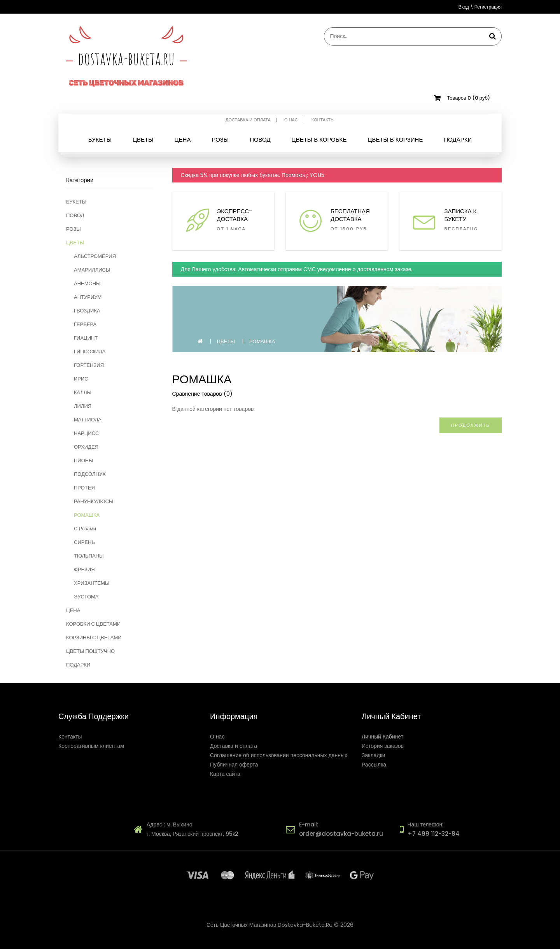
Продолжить (471, 425)
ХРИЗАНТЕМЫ (92, 583)
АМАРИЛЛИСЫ (92, 270)
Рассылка (374, 765)
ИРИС (81, 379)
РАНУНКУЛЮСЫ (94, 501)
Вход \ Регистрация (480, 7)
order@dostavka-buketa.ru (341, 834)
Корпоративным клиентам (91, 746)
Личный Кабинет (382, 737)
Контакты (323, 120)
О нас (291, 120)
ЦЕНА (73, 610)
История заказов (383, 746)
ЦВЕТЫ (75, 243)
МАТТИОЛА (88, 420)
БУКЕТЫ (76, 202)
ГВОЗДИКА (87, 311)
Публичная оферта (234, 765)
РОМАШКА (87, 515)
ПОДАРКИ (78, 665)
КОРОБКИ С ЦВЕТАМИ (93, 624)
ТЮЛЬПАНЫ (89, 556)
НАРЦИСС (86, 433)
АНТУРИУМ (88, 297)
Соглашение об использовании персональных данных (279, 755)
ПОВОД (75, 215)
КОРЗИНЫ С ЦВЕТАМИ (94, 638)
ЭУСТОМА (86, 597)
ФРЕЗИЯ (84, 569)
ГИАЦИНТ (86, 338)
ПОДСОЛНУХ (90, 474)
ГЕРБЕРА (85, 324)
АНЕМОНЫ (87, 283)
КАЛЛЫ (83, 392)
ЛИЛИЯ (83, 406)
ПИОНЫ (84, 460)
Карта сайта (225, 774)
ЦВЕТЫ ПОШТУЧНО (90, 651)
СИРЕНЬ (84, 542)
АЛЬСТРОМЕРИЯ (95, 256)
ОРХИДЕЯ (86, 447)
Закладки (374, 755)
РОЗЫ (73, 229)
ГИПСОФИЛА (90, 352)
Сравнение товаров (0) (202, 394)
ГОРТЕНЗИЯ (89, 365)
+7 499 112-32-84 (434, 834)
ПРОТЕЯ (84, 488)
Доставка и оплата (248, 120)
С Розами (85, 529)
